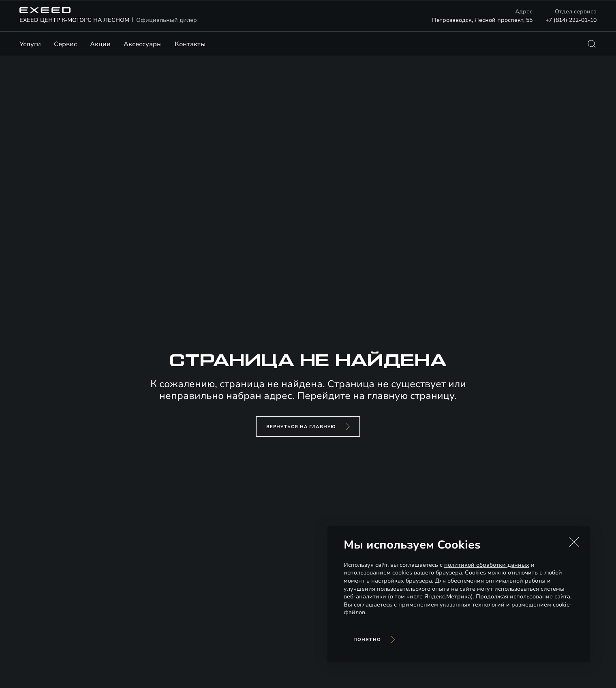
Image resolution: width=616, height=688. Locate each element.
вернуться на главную (301, 427)
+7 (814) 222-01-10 (571, 20)
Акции (100, 44)
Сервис (65, 44)
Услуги (30, 44)
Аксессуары (143, 44)
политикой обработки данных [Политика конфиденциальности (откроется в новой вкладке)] (487, 565)
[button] (574, 542)
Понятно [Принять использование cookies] (367, 640)
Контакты (190, 44)
